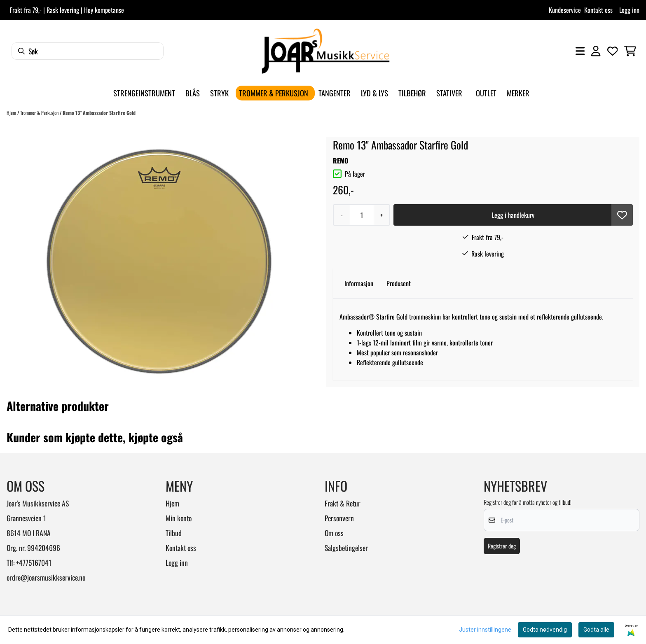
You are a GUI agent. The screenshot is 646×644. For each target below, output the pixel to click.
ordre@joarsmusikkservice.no (46, 577)
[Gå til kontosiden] (596, 51)
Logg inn (629, 10)
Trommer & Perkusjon (40, 113)
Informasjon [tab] (359, 283)
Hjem (12, 113)
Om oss (334, 533)
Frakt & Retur (343, 503)
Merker (518, 93)
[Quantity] (362, 215)
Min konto (179, 518)
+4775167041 (34, 562)
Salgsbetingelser (346, 548)
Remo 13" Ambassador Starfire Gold (99, 113)
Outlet (486, 93)
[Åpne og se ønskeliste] (613, 51)
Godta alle (596, 630)
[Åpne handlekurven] (630, 51)
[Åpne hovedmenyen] (580, 51)
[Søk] (88, 51)
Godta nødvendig (545, 630)
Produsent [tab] (399, 283)
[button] (622, 215)
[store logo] (325, 51)
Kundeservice (565, 10)
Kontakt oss (598, 10)
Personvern (339, 518)
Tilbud (174, 533)
